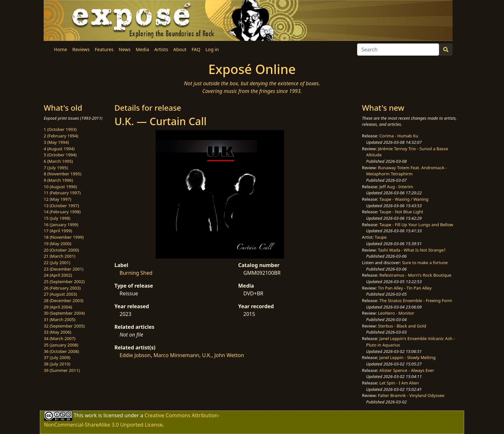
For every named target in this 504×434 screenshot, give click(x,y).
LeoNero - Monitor (396, 313)
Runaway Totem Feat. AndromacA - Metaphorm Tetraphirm (406, 171)
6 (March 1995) (58, 161)
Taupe (381, 237)
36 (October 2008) (61, 351)
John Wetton (229, 355)
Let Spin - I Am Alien (399, 383)
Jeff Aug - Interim (396, 187)
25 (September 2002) (64, 282)
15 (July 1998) (57, 218)
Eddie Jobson (135, 355)
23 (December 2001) (63, 269)
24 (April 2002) (58, 275)
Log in (212, 49)
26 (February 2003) (62, 288)
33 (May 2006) (58, 332)
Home (61, 49)
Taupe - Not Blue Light (401, 212)
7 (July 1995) (56, 168)
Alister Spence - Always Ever (407, 370)
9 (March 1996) (58, 180)
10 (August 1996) (60, 187)
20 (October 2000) (61, 250)
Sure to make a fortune (425, 263)
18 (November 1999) (64, 237)
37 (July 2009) (57, 357)
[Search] (398, 50)
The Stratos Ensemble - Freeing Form (416, 300)
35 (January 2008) (61, 345)
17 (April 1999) (58, 231)
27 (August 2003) (60, 294)
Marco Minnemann (176, 355)
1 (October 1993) (60, 129)
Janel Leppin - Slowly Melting (407, 357)
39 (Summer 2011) (62, 370)
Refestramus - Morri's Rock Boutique (415, 275)
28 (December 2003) (63, 300)
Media (142, 49)
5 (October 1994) (60, 155)
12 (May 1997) (58, 199)
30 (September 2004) (64, 313)
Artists (161, 49)
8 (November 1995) (63, 174)
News (125, 49)
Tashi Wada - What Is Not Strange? (412, 250)
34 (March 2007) (59, 338)
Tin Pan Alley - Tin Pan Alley (405, 288)
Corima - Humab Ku (399, 136)
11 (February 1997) (62, 193)
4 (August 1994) (59, 149)
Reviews (81, 49)
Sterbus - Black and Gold (402, 326)
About (180, 49)
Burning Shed (136, 273)
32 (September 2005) (64, 326)
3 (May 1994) (56, 142)
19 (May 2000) (58, 244)
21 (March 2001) (59, 256)
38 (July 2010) (57, 364)
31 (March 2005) (59, 319)
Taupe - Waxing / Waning (404, 199)
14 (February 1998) (62, 212)
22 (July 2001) (57, 263)
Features (104, 49)
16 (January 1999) (61, 225)
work (91, 415)
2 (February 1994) (61, 136)
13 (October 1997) (61, 206)
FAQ (196, 49)
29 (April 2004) (58, 307)
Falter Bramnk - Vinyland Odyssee (411, 395)
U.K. (207, 355)
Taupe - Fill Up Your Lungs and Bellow (416, 225)
